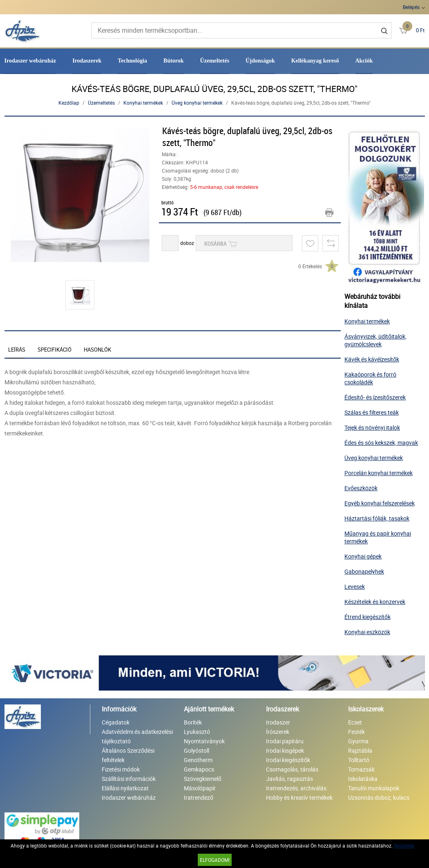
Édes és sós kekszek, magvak (381, 443)
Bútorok (174, 61)
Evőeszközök (361, 488)
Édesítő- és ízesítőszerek (375, 397)
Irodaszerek (87, 61)
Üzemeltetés (215, 61)
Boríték (193, 722)
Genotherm (198, 760)
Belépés (411, 7)
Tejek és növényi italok (372, 427)
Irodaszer (278, 722)
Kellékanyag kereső (315, 61)
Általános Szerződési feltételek (128, 755)
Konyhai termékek (143, 103)
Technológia (132, 61)
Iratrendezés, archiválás (296, 788)
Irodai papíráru (285, 741)
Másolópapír (200, 788)
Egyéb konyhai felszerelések (380, 503)
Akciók (364, 61)
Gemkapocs (199, 769)
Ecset (355, 722)
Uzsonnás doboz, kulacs (379, 797)
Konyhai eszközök (367, 632)
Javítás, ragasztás (289, 779)
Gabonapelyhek (364, 571)
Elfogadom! (215, 860)
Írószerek (278, 732)
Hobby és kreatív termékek (299, 797)
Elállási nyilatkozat (125, 788)
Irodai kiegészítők (288, 760)
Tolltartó (359, 760)
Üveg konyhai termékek (197, 103)
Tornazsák (361, 769)
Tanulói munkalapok (374, 788)
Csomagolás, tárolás (292, 769)
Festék (356, 732)
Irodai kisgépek (285, 750)
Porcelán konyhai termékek (379, 473)
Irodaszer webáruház (30, 61)
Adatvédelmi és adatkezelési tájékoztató (137, 736)
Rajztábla (360, 750)
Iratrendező (199, 797)
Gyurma (358, 741)
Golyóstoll (197, 750)
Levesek (355, 587)
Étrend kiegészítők (368, 617)
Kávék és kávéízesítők (372, 359)
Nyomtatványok (204, 741)
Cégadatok (116, 722)
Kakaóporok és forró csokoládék (370, 378)
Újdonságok (260, 61)
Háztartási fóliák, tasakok (377, 518)
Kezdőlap (69, 103)
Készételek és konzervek (375, 602)
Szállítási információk (129, 779)
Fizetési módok (121, 769)
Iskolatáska (363, 779)
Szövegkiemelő (203, 779)
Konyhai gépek (363, 556)
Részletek (404, 846)
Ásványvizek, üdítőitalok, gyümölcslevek (375, 340)
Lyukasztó (197, 732)
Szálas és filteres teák (372, 412)
